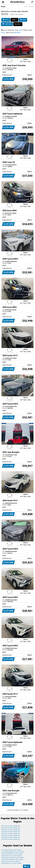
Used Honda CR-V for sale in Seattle (11, 863)
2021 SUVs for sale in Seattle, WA (11, 833)
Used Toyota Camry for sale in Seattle (12, 856)
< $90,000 (7, 24)
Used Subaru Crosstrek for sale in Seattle (13, 858)
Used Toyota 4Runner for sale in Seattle (12, 854)
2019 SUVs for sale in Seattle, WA (11, 837)
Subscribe (31, 7)
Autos (3, 7)
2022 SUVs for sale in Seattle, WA (11, 832)
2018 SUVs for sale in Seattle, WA (11, 839)
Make (14, 20)
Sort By (18, 24)
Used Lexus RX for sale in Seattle (10, 861)
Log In (26, 7)
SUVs (6, 20)
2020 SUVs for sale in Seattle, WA (11, 835)
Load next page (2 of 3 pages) (17, 810)
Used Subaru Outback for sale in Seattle (12, 859)
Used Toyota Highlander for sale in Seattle (13, 852)
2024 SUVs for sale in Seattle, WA (11, 828)
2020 (23, 20)
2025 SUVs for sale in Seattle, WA (11, 826)
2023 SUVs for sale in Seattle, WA (11, 830)
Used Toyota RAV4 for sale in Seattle (11, 850)
